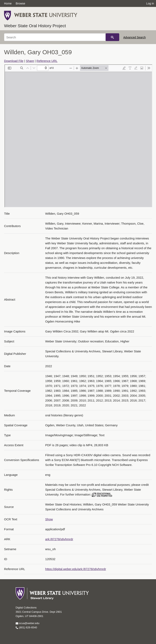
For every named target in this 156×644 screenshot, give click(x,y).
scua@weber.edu (28, 623)
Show (49, 519)
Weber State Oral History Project (35, 26)
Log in (150, 3)
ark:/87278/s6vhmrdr (59, 539)
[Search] (55, 37)
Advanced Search (135, 37)
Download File (14, 61)
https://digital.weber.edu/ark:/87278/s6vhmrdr (76, 569)
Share (30, 61)
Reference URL (47, 61)
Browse (20, 3)
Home (8, 3)
